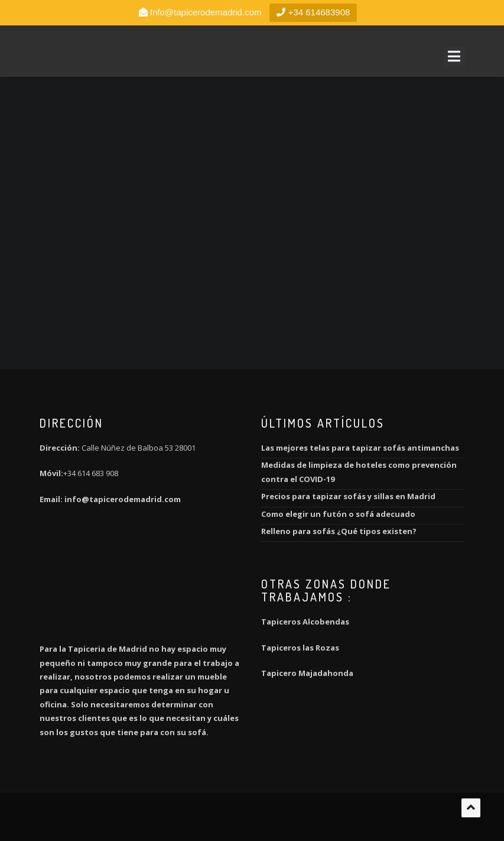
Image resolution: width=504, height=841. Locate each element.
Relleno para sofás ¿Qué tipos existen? (339, 531)
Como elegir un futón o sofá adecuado (338, 514)
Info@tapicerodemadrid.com (206, 12)
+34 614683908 (313, 12)
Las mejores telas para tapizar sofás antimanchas (360, 448)
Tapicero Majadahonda (307, 673)
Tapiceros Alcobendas (305, 622)
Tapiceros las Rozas (301, 648)
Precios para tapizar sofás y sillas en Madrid (348, 496)
